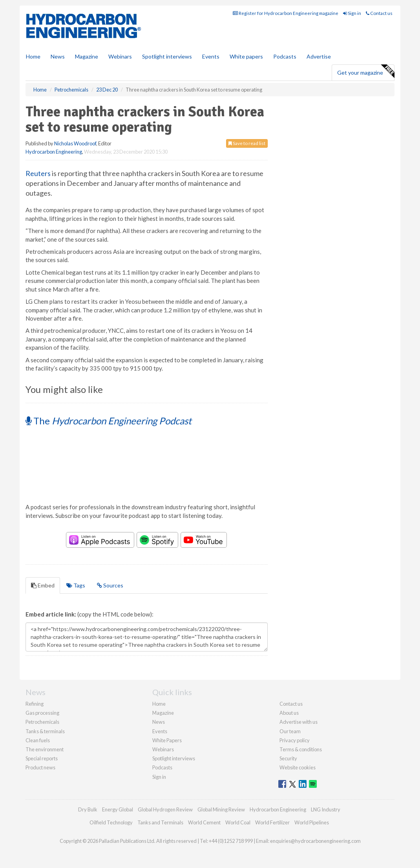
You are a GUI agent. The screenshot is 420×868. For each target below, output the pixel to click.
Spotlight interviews (167, 56)
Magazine (87, 56)
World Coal (238, 822)
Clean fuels (38, 740)
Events (211, 56)
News (159, 722)
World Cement (204, 822)
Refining (35, 704)
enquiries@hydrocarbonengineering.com (315, 841)
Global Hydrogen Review (165, 809)
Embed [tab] (43, 585)
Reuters (38, 173)
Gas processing (42, 713)
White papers (246, 56)
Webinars (120, 56)
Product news (40, 767)
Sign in (352, 13)
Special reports (42, 758)
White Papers (167, 740)
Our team (290, 731)
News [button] (58, 56)
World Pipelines (312, 822)
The (109, 421)
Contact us (379, 13)
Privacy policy (295, 740)
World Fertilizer (272, 822)
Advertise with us (299, 722)
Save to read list (247, 143)
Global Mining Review (221, 809)
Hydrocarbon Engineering (54, 152)
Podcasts (285, 56)
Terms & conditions (301, 749)
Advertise (319, 56)
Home (33, 56)
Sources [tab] (110, 585)
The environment (45, 749)
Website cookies (298, 767)
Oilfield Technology (111, 822)
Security (288, 758)
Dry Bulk (88, 809)
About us (289, 713)
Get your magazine (366, 72)
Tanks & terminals (45, 731)
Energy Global (118, 809)
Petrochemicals (42, 722)
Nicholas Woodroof (75, 143)
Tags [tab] (76, 585)
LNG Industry (326, 809)
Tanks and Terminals (160, 822)
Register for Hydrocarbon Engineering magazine (286, 13)
